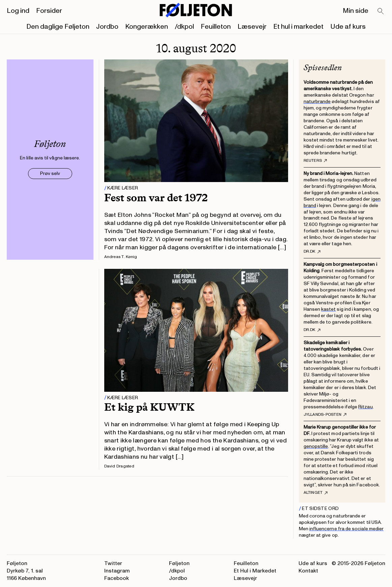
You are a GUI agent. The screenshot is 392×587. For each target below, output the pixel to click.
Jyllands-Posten (325, 415)
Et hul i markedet (298, 27)
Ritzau (365, 407)
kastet (328, 309)
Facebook (117, 578)
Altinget (316, 493)
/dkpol (184, 27)
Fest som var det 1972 (156, 198)
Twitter (113, 563)
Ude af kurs (348, 27)
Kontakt (308, 571)
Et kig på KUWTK (149, 407)
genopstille (316, 446)
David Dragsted (119, 466)
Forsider (49, 11)
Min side (356, 11)
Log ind (18, 11)
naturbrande (317, 101)
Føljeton (179, 563)
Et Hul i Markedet (255, 571)
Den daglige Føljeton (58, 27)
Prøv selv (50, 173)
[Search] (381, 11)
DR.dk (312, 252)
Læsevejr (252, 27)
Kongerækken (147, 27)
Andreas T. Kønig (121, 257)
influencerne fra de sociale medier (346, 529)
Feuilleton (216, 27)
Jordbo (107, 27)
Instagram (117, 571)
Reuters (315, 161)
